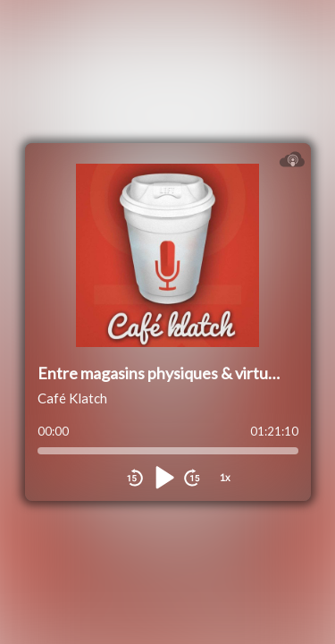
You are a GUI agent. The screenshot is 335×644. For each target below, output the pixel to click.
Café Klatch (72, 398)
